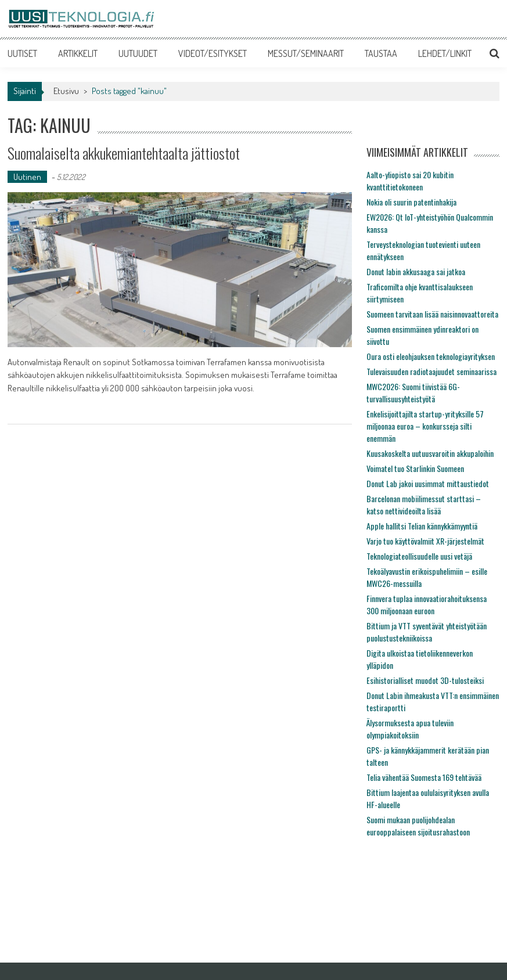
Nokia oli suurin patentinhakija (411, 202)
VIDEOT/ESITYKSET (213, 53)
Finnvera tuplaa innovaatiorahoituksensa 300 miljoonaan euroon (427, 604)
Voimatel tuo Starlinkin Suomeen (415, 468)
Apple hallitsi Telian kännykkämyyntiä (422, 526)
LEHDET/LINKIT (445, 53)
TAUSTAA (381, 53)
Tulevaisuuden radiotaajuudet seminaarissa (432, 371)
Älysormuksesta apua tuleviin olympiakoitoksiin (410, 729)
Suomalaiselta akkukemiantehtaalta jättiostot (124, 153)
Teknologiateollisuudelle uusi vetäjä (419, 556)
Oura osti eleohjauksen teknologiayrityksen (431, 356)
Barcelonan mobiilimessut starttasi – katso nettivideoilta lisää (424, 505)
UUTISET (22, 53)
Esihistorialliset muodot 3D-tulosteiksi (425, 680)
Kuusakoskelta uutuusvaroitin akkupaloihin (430, 453)
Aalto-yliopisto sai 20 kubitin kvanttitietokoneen (410, 181)
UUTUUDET (138, 53)
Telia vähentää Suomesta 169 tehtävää (424, 777)
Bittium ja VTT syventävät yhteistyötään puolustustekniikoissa (427, 632)
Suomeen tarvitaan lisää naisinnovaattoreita (432, 314)
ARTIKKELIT (78, 53)
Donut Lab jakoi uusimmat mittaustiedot (428, 483)
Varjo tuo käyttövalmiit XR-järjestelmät (425, 541)
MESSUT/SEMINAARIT (306, 53)
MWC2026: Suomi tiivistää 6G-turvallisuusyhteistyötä (413, 392)
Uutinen (27, 177)
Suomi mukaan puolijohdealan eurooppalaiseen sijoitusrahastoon (418, 826)
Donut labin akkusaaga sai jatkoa (416, 271)
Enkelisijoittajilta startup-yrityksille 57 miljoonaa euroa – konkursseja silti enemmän (425, 426)
